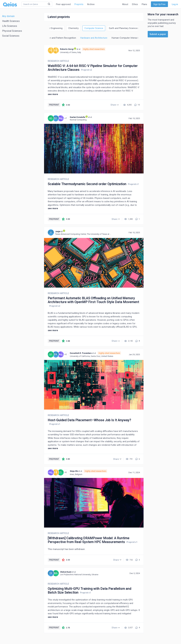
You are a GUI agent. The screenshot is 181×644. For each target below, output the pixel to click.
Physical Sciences (12, 31)
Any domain (8, 16)
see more (53, 94)
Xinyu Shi (74, 471)
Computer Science (94, 28)
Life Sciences (10, 26)
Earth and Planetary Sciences (124, 28)
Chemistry (73, 28)
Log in (175, 4)
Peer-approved (63, 4)
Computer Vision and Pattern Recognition (55, 38)
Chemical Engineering (52, 28)
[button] (115, 105)
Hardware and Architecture (94, 38)
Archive (91, 4)
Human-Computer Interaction (127, 38)
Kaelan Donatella (77, 117)
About (125, 4)
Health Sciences (11, 21)
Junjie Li (59, 231)
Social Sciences (11, 36)
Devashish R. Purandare (81, 353)
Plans (144, 4)
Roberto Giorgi (67, 49)
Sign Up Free (159, 4)
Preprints (79, 4)
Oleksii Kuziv (66, 572)
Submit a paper (158, 34)
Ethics (135, 4)
